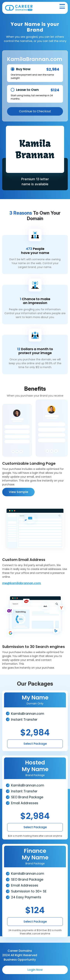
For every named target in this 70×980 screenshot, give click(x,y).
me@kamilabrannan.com (22, 583)
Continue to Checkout (35, 111)
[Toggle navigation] (62, 6)
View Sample (18, 492)
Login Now (35, 970)
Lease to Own (27, 90)
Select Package (35, 744)
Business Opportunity (20, 960)
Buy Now (23, 69)
